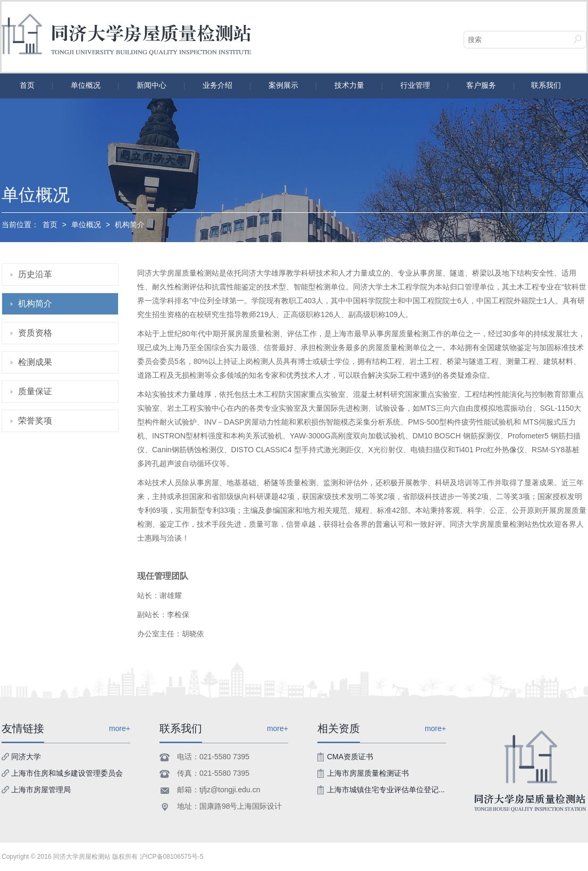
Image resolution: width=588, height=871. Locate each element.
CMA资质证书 (350, 757)
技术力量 (349, 85)
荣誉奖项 (35, 421)
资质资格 (35, 333)
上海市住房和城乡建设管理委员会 (67, 773)
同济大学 (26, 757)
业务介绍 (217, 85)
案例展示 (283, 85)
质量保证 (35, 391)
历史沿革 (35, 274)
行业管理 (415, 85)
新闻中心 (152, 85)
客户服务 (481, 85)
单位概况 (86, 85)
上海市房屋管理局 (41, 790)
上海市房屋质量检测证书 (368, 773)
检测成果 (35, 362)
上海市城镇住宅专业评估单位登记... (386, 790)
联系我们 (546, 85)
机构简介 (130, 225)
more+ (278, 728)
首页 (27, 85)
